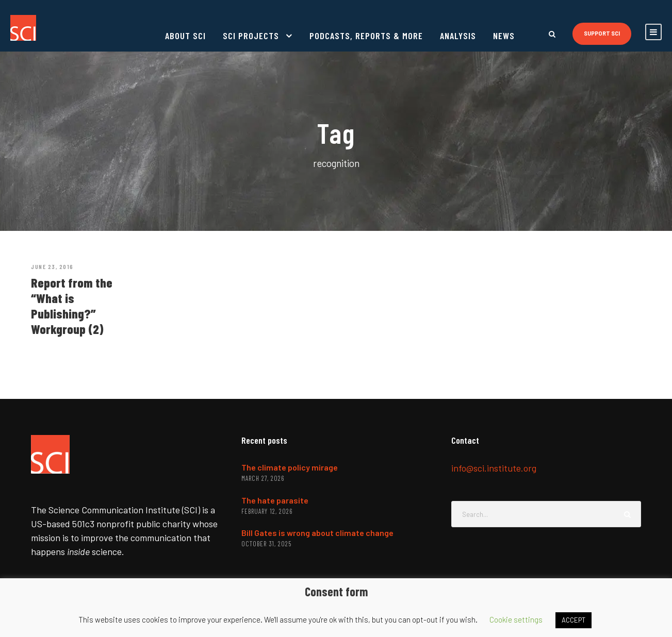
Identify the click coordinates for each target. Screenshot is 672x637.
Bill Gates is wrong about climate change (317, 533)
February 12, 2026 (267, 511)
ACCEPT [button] (573, 620)
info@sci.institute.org (494, 468)
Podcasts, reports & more (366, 36)
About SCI (185, 36)
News (504, 36)
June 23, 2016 (52, 266)
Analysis (458, 36)
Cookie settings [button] (516, 619)
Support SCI (602, 33)
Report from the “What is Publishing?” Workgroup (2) (72, 306)
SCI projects (251, 36)
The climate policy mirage (290, 467)
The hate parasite (275, 500)
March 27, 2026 (263, 478)
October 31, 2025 (266, 544)
